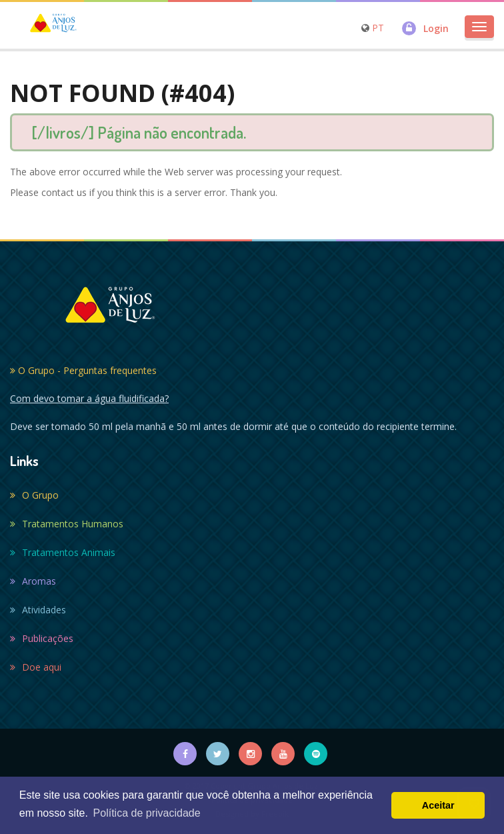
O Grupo (34, 495)
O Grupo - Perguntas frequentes (83, 370)
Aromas (33, 581)
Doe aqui (36, 667)
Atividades (38, 610)
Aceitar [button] (438, 805)
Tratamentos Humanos (67, 524)
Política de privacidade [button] (147, 813)
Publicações (42, 638)
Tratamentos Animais (63, 552)
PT (378, 28)
